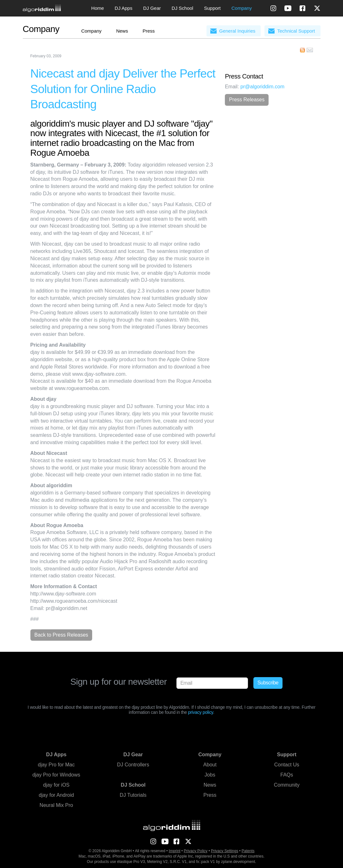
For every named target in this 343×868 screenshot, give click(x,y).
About (210, 765)
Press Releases (247, 100)
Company (242, 8)
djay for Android (56, 795)
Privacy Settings (225, 851)
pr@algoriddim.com (262, 87)
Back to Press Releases (61, 635)
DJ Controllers (133, 765)
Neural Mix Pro (56, 805)
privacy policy (201, 712)
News (122, 31)
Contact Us (287, 765)
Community (287, 785)
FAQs (287, 775)
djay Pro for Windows (56, 775)
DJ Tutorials (133, 795)
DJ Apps (124, 8)
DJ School (182, 8)
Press (149, 31)
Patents (248, 851)
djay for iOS (56, 785)
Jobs (210, 775)
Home (98, 8)
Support (212, 8)
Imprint (175, 851)
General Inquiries (237, 31)
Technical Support (296, 31)
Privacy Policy (196, 851)
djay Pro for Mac (56, 765)
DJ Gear (152, 8)
